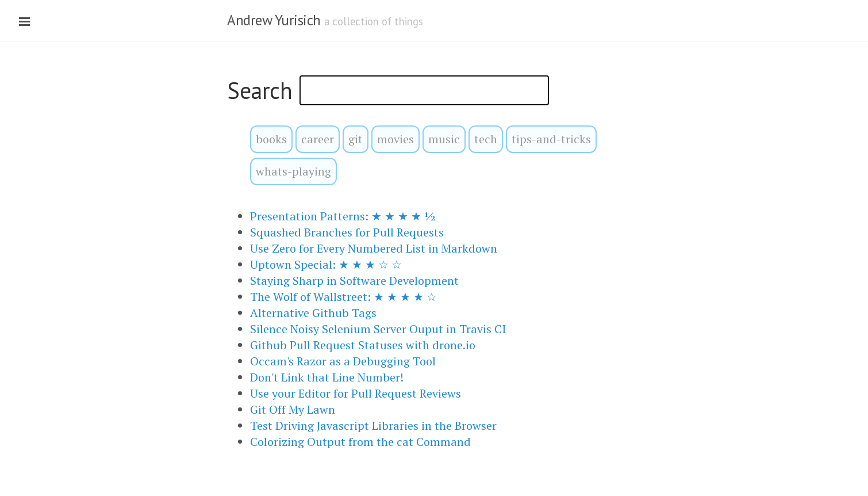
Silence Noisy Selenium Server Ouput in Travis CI (378, 329)
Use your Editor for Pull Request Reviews (356, 393)
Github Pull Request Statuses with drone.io (363, 345)
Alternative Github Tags (313, 313)
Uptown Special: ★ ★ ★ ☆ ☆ (326, 264)
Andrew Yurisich (274, 20)
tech (486, 139)
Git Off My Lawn (293, 409)
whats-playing (293, 171)
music (444, 139)
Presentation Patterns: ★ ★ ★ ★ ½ (343, 216)
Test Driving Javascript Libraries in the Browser (373, 426)
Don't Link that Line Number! (327, 377)
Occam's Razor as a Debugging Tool (343, 361)
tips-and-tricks (551, 139)
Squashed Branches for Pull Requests (347, 232)
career (318, 139)
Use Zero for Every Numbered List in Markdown (374, 248)
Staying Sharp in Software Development (354, 281)
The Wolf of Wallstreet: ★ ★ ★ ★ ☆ (343, 297)
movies (395, 139)
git (356, 139)
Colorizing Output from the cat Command (360, 442)
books (271, 139)
